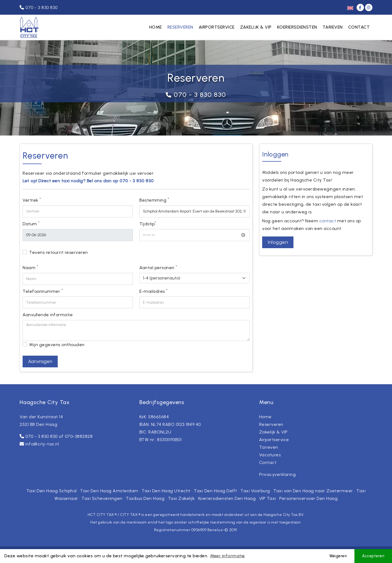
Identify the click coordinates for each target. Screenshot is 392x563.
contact (328, 221)
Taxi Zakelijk (181, 498)
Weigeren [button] (338, 556)
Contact (359, 27)
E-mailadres (154, 291)
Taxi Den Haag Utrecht (166, 491)
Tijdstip (148, 224)
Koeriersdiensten (297, 27)
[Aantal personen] (195, 278)
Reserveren (180, 27)
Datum (31, 224)
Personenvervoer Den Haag (308, 498)
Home (156, 27)
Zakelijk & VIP (256, 27)
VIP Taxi (268, 498)
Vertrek (32, 200)
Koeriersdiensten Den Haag (227, 498)
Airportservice (217, 27)
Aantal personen (158, 267)
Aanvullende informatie (48, 315)
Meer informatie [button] (228, 556)
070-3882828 (79, 436)
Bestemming (154, 200)
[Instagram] (369, 7)
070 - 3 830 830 (200, 95)
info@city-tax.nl (42, 444)
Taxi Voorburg (255, 491)
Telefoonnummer (43, 291)
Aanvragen (40, 361)
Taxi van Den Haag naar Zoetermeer (313, 491)
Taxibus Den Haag (145, 498)
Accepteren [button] (373, 556)
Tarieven (333, 27)
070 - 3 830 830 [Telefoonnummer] (39, 7)
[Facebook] (361, 7)
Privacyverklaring (278, 474)
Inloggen (278, 242)
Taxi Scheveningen (102, 498)
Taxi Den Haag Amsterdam (109, 491)
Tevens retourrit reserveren (59, 252)
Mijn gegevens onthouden (57, 345)
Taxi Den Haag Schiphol (52, 491)
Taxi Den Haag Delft (215, 491)
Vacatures (270, 455)
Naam (30, 267)
